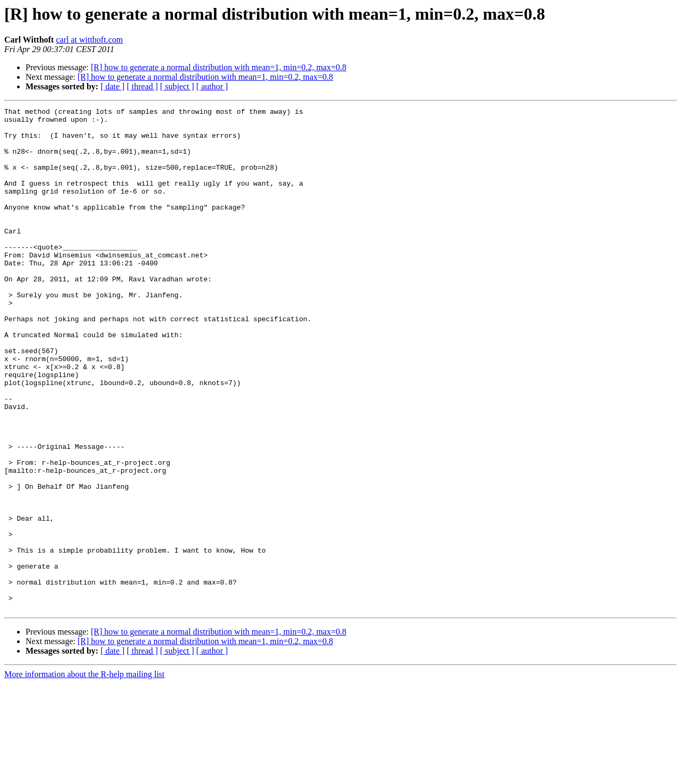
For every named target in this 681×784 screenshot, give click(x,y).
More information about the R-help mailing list (84, 775)
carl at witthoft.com (89, 40)
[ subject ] (177, 86)
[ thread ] (142, 86)
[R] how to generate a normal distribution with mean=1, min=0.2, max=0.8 (219, 67)
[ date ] (113, 86)
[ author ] (212, 86)
